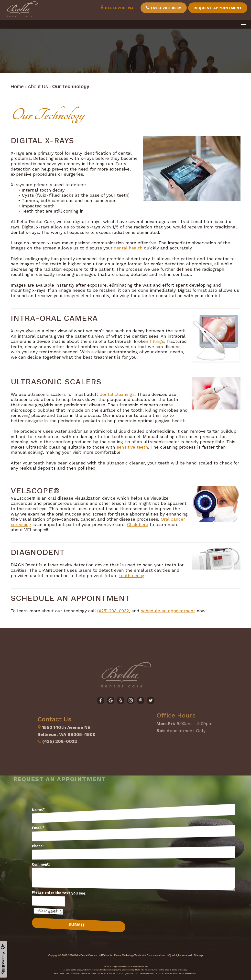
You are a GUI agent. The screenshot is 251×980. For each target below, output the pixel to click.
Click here (137, 524)
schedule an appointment (168, 611)
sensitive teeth (132, 447)
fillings (157, 341)
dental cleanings (117, 394)
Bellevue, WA (117, 8)
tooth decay (131, 576)
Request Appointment (218, 8)
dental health (128, 248)
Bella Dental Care (84, 955)
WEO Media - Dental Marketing (116, 955)
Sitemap (198, 955)
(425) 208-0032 (164, 8)
